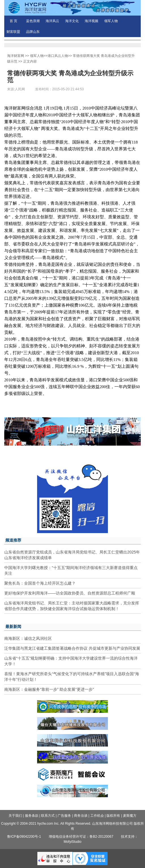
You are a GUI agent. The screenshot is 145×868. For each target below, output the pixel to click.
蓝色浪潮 (33, 21)
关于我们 (15, 816)
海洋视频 (91, 21)
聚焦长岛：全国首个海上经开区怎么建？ (40, 583)
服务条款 (32, 816)
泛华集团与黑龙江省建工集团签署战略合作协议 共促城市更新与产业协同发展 (72, 648)
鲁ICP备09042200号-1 (24, 837)
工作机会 (97, 816)
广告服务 (64, 816)
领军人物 (111, 21)
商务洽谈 (81, 816)
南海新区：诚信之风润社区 (28, 638)
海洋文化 (72, 21)
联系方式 (48, 816)
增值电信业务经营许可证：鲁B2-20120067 (81, 837)
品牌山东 (33, 32)
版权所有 (113, 816)
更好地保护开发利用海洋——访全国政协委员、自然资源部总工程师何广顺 (70, 593)
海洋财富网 (16, 56)
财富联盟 (13, 32)
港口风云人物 (58, 56)
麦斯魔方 (130, 816)
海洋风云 (52, 21)
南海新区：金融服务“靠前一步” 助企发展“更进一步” (49, 689)
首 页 (13, 21)
